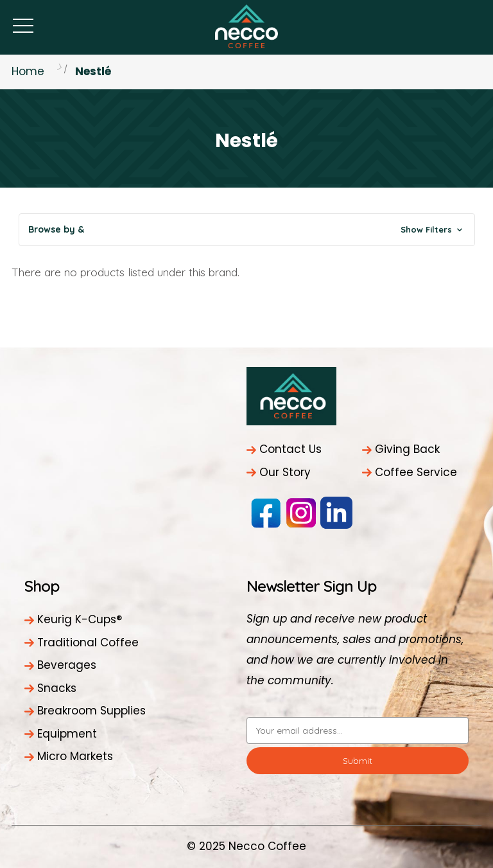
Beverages (67, 665)
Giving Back (407, 449)
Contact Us (290, 449)
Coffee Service (416, 472)
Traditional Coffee (88, 642)
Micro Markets (75, 756)
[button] (247, 230)
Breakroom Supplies (91, 711)
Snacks (57, 688)
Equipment (67, 734)
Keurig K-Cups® (80, 619)
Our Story (285, 472)
